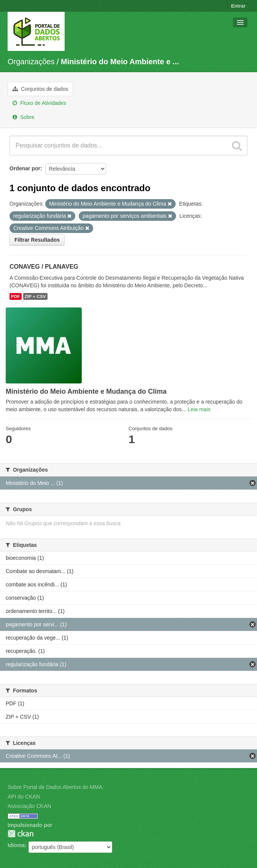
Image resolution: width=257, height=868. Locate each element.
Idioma (16, 845)
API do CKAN (24, 797)
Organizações (31, 62)
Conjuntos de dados (40, 89)
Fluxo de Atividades (39, 103)
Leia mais (199, 409)
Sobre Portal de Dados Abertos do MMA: (56, 787)
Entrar (238, 6)
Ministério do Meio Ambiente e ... (120, 62)
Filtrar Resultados (37, 240)
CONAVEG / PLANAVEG (44, 267)
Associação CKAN (29, 806)
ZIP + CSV (35, 296)
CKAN (21, 834)
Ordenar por (25, 168)
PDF (16, 296)
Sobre (23, 117)
